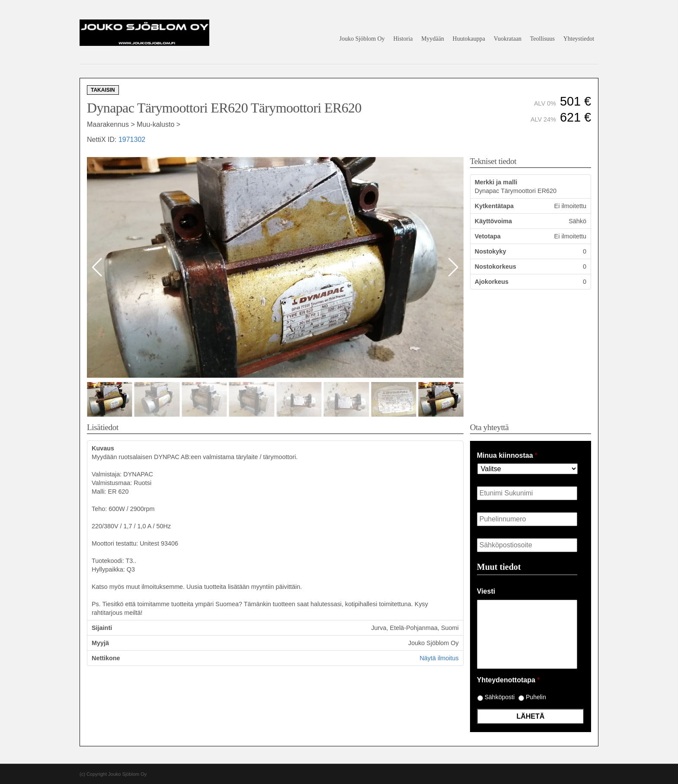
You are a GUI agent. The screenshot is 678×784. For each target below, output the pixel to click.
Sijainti (102, 628)
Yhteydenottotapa (508, 680)
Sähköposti (500, 697)
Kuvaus (103, 448)
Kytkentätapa (494, 206)
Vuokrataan (508, 39)
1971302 (132, 140)
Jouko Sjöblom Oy (362, 39)
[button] (453, 267)
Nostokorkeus (496, 267)
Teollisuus (542, 39)
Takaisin (103, 90)
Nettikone (106, 658)
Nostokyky (491, 251)
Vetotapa (488, 236)
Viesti (486, 591)
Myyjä (100, 643)
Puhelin (536, 697)
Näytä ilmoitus (439, 658)
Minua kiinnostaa (507, 455)
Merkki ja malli (496, 182)
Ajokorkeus (492, 282)
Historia (403, 39)
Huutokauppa (469, 39)
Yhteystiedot (579, 39)
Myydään (433, 39)
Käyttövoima (493, 221)
